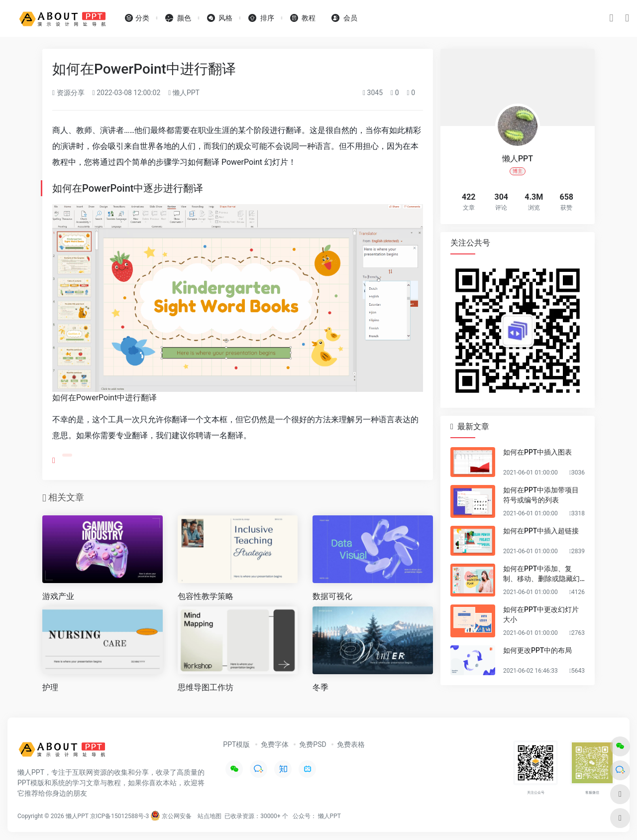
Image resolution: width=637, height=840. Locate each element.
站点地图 (210, 816)
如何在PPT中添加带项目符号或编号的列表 (541, 495)
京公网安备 (171, 816)
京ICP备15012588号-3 (120, 816)
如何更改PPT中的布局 (537, 650)
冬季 (320, 687)
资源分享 (68, 93)
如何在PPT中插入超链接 (541, 531)
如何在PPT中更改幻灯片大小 (541, 614)
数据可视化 (332, 596)
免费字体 (275, 744)
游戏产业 (58, 596)
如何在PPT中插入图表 (537, 452)
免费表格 (351, 744)
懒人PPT (184, 93)
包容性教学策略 (206, 596)
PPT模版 (236, 744)
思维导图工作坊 (206, 687)
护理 (50, 687)
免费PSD (313, 744)
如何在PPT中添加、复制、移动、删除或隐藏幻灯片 (541, 574)
